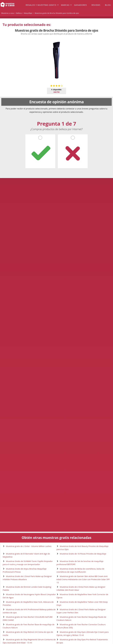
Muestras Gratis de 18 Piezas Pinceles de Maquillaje (83, 554)
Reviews (96, 5)
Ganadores (80, 5)
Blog (108, 5)
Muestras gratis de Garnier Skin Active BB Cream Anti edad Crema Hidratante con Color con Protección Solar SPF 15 (83, 579)
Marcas (65, 5)
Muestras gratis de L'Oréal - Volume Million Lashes (29, 546)
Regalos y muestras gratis (41, 5)
